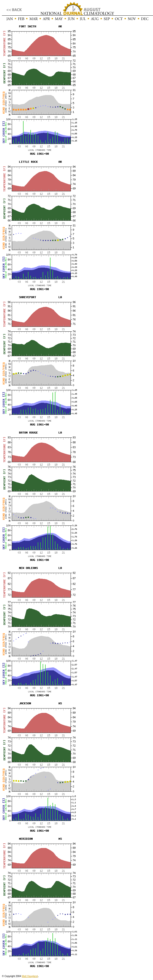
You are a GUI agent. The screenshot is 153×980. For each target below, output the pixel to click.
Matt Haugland (30, 976)
